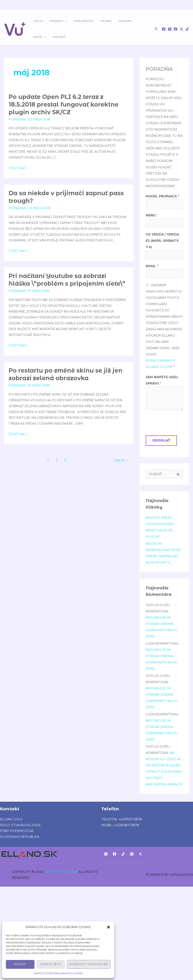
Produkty (55, 21)
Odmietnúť (51, 964)
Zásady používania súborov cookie (58, 973)
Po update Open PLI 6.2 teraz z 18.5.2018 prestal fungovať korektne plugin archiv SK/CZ (64, 104)
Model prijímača (163, 196)
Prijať (20, 964)
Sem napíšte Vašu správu (162, 380)
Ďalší (121, 460)
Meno (152, 215)
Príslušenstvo (78, 21)
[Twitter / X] (181, 29)
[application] (62, 21)
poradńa (17, 119)
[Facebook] (164, 29)
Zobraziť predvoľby (89, 964)
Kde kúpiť (38, 37)
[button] (108, 927)
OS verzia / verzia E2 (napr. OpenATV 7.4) (162, 241)
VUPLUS (37, 21)
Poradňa (114, 21)
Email (152, 266)
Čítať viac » (18, 168)
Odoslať (161, 440)
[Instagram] (170, 29)
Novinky (98, 21)
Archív (132, 21)
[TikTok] (187, 29)
